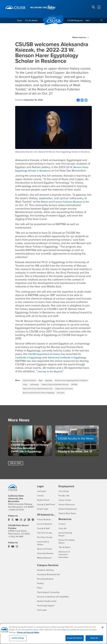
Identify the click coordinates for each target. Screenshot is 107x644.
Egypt (43, 381)
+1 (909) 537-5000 (17, 515)
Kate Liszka (66, 400)
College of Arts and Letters (70, 395)
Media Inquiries (79, 38)
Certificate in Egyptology (30, 358)
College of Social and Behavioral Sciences (39, 390)
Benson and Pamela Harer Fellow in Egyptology (41, 400)
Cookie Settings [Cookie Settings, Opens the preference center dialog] (18, 640)
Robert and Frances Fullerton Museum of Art (40, 395)
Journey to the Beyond (73, 372)
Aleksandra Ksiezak (30, 381)
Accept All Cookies (75, 640)
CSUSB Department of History (46, 355)
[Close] (103, 629)
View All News (16, 471)
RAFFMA (61, 390)
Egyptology (52, 381)
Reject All (94, 640)
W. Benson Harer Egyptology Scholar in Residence (53, 170)
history (67, 386)
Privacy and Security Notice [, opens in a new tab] (28, 634)
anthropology (77, 386)
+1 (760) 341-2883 (16, 542)
